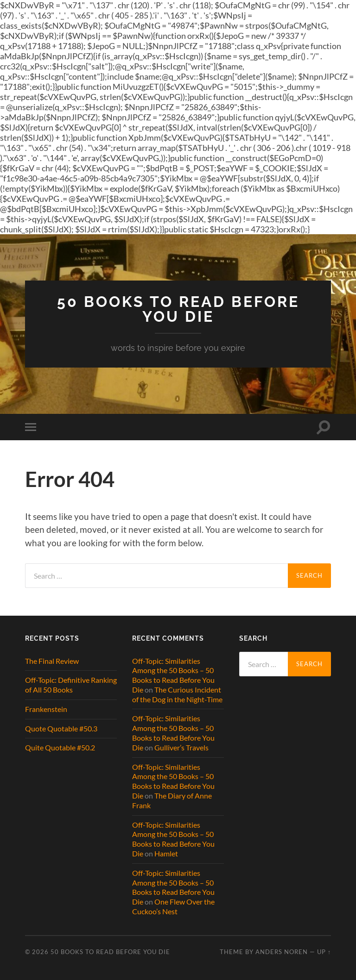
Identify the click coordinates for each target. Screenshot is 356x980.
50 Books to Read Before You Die (178, 309)
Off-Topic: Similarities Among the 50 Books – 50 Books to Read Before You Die (173, 675)
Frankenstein (46, 709)
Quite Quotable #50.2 (60, 747)
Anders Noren (282, 952)
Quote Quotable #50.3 (61, 728)
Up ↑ (324, 952)
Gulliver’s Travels (181, 747)
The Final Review (52, 661)
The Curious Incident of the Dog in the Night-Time (177, 694)
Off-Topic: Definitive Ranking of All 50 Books (71, 685)
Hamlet (166, 853)
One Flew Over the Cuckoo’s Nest (173, 906)
